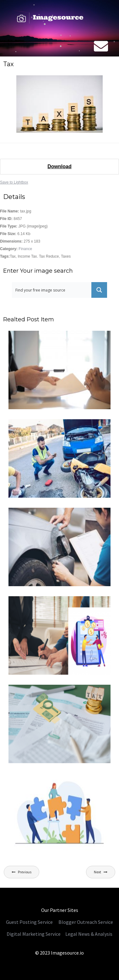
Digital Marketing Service (34, 934)
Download (59, 166)
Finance (25, 249)
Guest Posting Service (29, 922)
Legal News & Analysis (88, 934)
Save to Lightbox (14, 182)
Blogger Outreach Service (86, 922)
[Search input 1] (52, 290)
